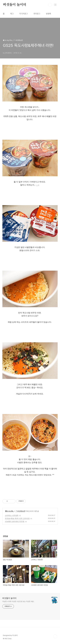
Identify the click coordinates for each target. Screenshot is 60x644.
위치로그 (37, 14)
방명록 (49, 14)
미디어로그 (24, 14)
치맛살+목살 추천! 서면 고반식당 (17, 518)
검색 (50, 5)
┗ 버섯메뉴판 (20, 511)
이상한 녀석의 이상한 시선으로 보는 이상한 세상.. (19, 601)
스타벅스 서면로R (12, 515)
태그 (12, 14)
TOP (55, 636)
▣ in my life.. (9, 511)
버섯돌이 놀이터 (15, 5)
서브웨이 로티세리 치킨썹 (15, 521)
